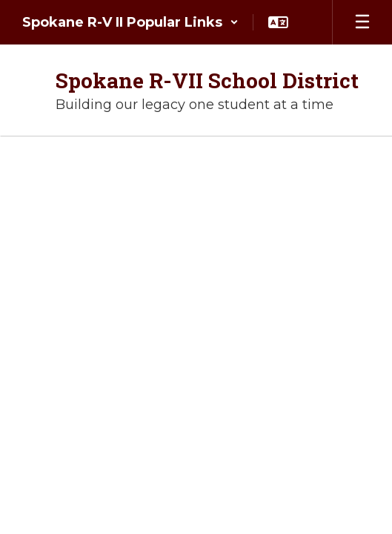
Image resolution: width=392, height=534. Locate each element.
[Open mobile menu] (362, 22)
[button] (130, 22)
